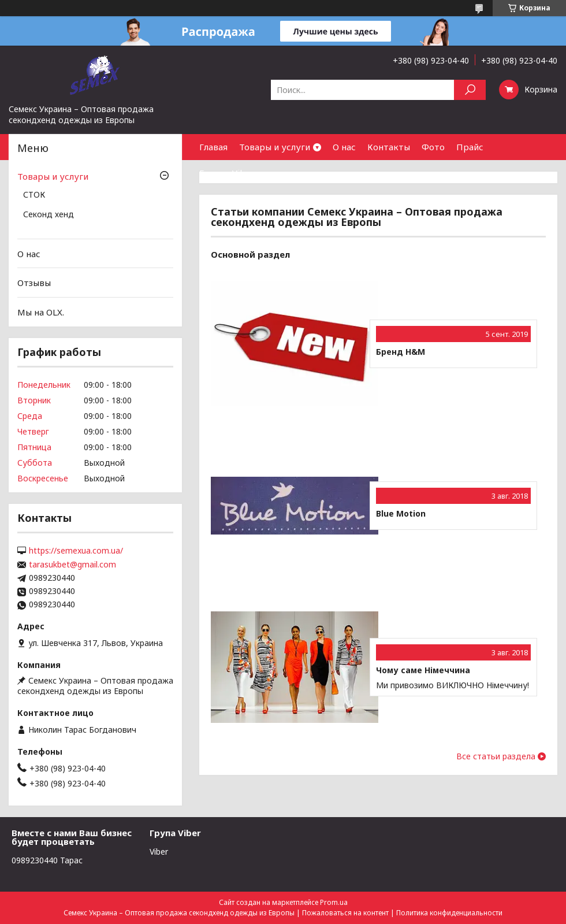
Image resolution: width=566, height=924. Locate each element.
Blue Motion (401, 514)
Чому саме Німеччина (423, 670)
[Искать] (470, 90)
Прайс (470, 147)
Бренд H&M (401, 352)
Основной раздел (250, 254)
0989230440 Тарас (47, 860)
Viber (159, 851)
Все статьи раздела (496, 756)
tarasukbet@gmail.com (72, 565)
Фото (433, 147)
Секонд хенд (49, 215)
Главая (213, 147)
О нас (344, 147)
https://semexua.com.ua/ (76, 551)
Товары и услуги (275, 147)
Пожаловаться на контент (345, 913)
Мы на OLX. (41, 312)
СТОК (34, 195)
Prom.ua (334, 902)
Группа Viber (227, 173)
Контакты (389, 147)
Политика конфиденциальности (449, 913)
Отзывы (34, 283)
